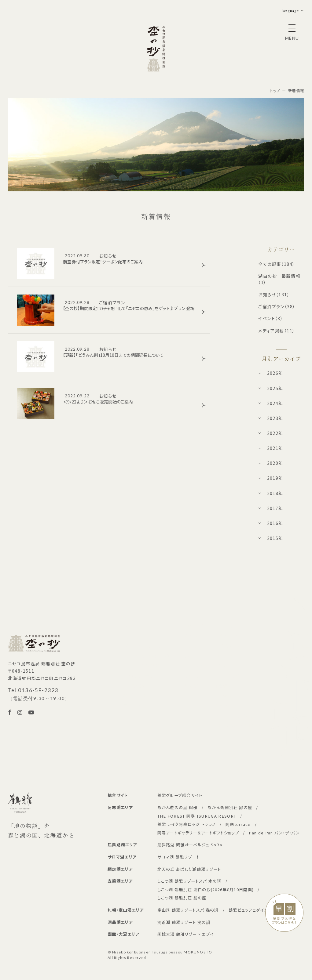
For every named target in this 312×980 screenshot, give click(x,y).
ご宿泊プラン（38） (277, 306)
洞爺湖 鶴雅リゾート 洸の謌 (184, 922)
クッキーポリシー (231, 705)
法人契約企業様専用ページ (149, 676)
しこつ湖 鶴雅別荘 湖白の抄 (206, 890)
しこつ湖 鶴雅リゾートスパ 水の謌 (189, 881)
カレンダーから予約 (142, 646)
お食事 (192, 646)
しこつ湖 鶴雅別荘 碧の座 (182, 898)
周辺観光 (194, 686)
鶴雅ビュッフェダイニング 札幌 (257, 910)
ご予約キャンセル (139, 695)
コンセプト (195, 626)
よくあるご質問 (228, 665)
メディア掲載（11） (277, 331)
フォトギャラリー (230, 646)
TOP (128, 626)
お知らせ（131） (274, 295)
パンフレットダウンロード (238, 725)
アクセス (193, 676)
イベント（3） (271, 318)
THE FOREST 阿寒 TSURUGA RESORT (197, 816)
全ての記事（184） (277, 264)
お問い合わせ (227, 676)
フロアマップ (226, 656)
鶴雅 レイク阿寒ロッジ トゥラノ (187, 824)
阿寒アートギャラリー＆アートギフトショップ (198, 833)
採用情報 (223, 695)
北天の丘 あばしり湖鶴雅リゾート (189, 869)
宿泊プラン (134, 636)
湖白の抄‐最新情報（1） (279, 279)
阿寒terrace (238, 824)
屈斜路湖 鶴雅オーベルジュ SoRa (190, 845)
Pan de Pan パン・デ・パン (274, 833)
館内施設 (194, 665)
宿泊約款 (132, 705)
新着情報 (223, 686)
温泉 (190, 656)
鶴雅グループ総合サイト (180, 795)
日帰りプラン (227, 636)
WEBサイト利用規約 (234, 716)
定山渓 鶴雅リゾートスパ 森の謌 (188, 910)
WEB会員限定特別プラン (147, 656)
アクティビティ (228, 626)
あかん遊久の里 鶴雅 (178, 807)
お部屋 (192, 636)
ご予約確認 (134, 686)
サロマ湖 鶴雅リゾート (179, 857)
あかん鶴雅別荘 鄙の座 (230, 807)
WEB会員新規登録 (141, 665)
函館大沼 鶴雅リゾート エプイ (186, 934)
